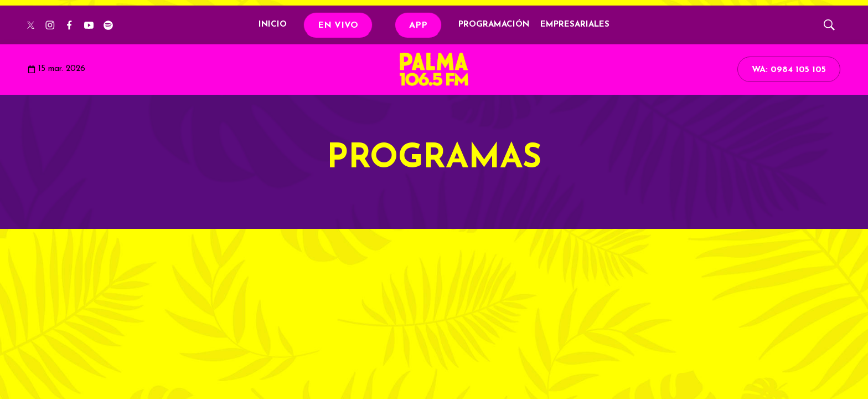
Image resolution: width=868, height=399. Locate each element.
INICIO (273, 25)
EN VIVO (338, 25)
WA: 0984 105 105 (789, 70)
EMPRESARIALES (575, 25)
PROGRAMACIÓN (494, 25)
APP (418, 25)
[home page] (434, 69)
